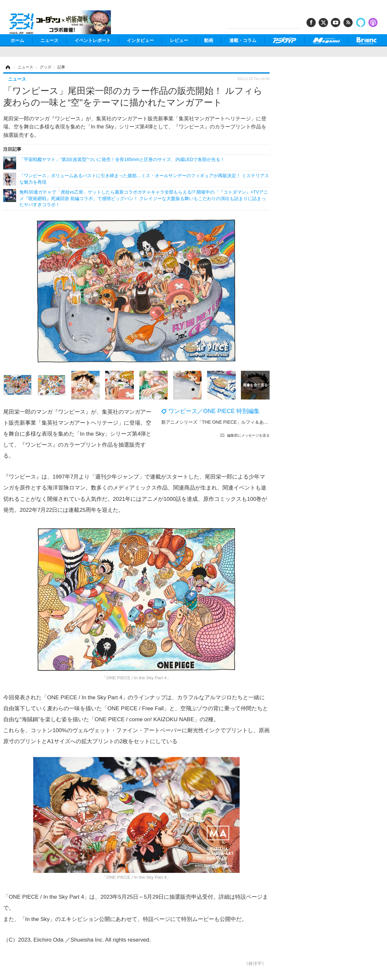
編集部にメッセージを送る (248, 435)
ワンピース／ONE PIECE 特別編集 (214, 411)
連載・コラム (243, 40)
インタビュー (140, 40)
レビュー (179, 40)
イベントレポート (93, 40)
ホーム (17, 40)
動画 (209, 40)
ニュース (49, 40)
